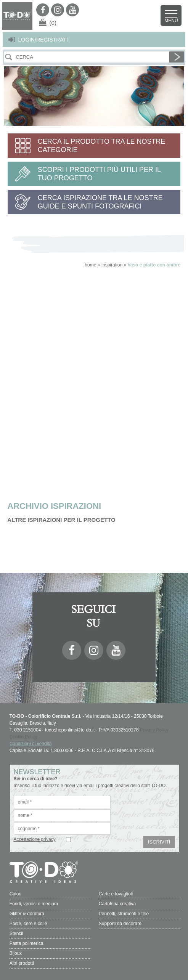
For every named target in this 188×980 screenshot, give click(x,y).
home (90, 265)
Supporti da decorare (120, 924)
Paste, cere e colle (28, 924)
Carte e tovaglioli (116, 894)
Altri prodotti (22, 963)
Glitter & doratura (27, 914)
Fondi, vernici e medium (34, 904)
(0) (53, 23)
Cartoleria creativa (117, 904)
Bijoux (16, 953)
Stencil (16, 933)
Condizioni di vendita (31, 744)
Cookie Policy (23, 737)
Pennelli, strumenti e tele (124, 914)
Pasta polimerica (27, 943)
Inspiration (112, 265)
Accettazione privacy (35, 839)
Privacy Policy (154, 730)
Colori (15, 894)
